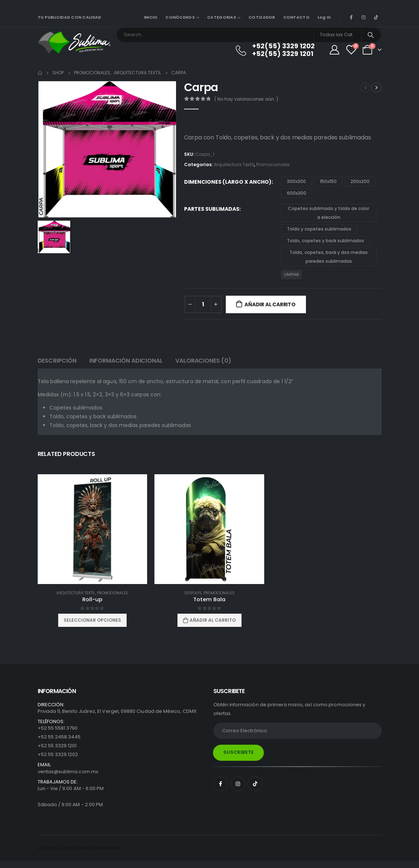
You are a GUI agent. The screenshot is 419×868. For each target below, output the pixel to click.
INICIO (151, 17)
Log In (324, 17)
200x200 (360, 181)
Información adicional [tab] (126, 361)
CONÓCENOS (180, 17)
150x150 (328, 181)
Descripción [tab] (57, 361)
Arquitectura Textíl (234, 164)
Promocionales (273, 164)
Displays (193, 593)
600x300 (297, 193)
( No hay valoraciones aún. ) (246, 99)
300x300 (296, 181)
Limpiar (291, 274)
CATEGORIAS (222, 17)
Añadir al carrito (270, 304)
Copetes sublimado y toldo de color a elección (329, 213)
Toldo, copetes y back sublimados (326, 241)
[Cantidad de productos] (203, 304)
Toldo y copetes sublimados (319, 229)
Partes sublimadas (212, 209)
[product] (93, 529)
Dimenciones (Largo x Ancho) (228, 182)
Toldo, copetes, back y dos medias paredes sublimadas (329, 257)
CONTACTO (296, 17)
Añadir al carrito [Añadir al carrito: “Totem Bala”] (213, 620)
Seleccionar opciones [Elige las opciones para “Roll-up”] (92, 620)
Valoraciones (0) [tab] (203, 361)
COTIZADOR (262, 17)
